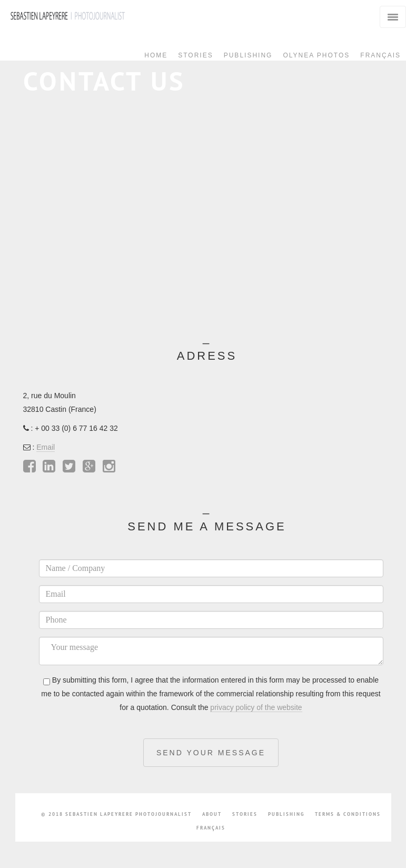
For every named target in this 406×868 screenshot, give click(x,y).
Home (156, 55)
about (212, 814)
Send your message (211, 753)
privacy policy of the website (256, 707)
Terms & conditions (348, 814)
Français (380, 55)
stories (245, 814)
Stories (195, 55)
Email (46, 447)
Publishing (248, 55)
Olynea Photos (316, 55)
